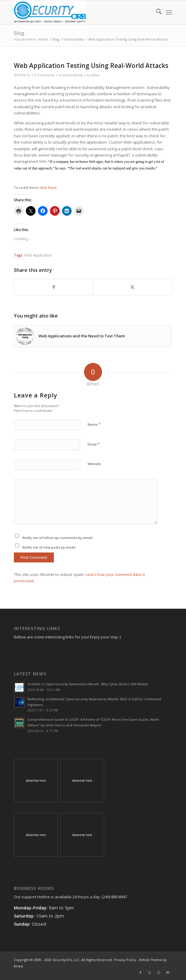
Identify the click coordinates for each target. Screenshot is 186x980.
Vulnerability (73, 75)
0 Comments (44, 75)
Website (94, 464)
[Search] (156, 12)
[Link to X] (150, 972)
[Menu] (169, 12)
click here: (49, 187)
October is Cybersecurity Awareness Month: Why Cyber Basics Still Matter (88, 684)
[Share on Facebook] (54, 287)
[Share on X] (133, 287)
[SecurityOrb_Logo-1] (77, 12)
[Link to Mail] (168, 972)
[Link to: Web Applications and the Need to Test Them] (92, 336)
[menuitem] (156, 12)
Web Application (38, 255)
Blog (19, 33)
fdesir (96, 75)
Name (94, 424)
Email (94, 444)
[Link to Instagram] (159, 972)
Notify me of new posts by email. (49, 547)
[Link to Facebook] (141, 972)
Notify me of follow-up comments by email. (58, 538)
